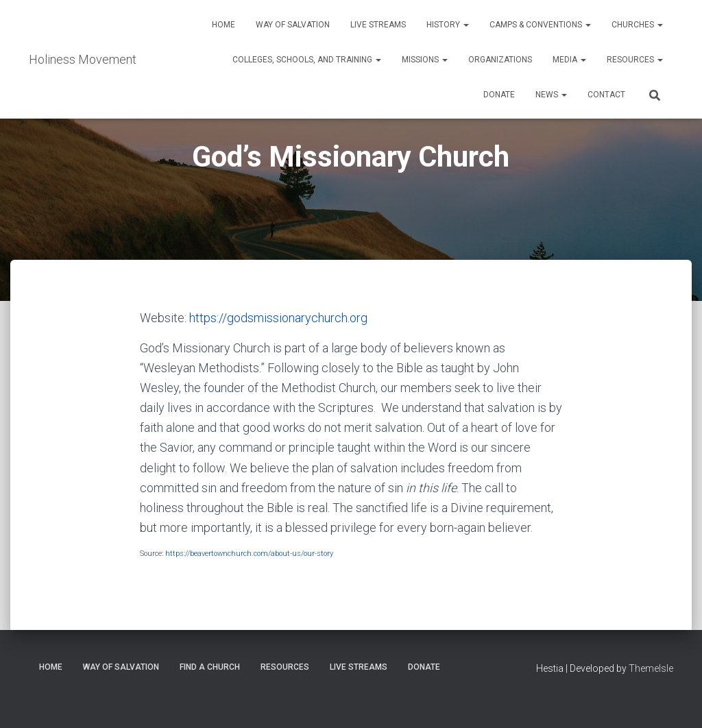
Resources (635, 60)
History (448, 25)
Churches (637, 25)
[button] (465, 25)
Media (569, 60)
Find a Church (210, 667)
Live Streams (378, 25)
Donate (499, 95)
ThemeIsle (651, 668)
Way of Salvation (293, 25)
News (551, 95)
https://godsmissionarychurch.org (278, 318)
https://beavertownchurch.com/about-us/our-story (249, 554)
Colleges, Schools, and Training (307, 60)
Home (223, 25)
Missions (425, 60)
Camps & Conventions (540, 25)
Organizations (500, 60)
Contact (606, 95)
